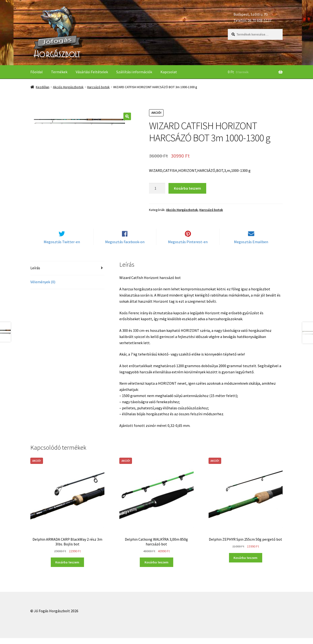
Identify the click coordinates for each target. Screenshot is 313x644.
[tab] (68, 274)
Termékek (59, 72)
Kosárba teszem (187, 188)
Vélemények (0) (43, 288)
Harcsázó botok (98, 87)
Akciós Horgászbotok (68, 87)
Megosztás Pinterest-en (188, 248)
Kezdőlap (43, 87)
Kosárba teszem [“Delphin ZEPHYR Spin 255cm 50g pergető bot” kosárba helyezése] (245, 564)
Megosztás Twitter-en (62, 248)
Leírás (35, 274)
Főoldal (37, 72)
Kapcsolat (169, 72)
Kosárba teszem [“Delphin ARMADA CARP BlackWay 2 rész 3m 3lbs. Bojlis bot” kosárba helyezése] (67, 568)
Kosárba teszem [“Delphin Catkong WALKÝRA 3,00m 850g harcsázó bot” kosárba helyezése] (156, 568)
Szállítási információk (134, 72)
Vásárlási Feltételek (92, 72)
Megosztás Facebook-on (125, 248)
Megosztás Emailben (251, 248)
